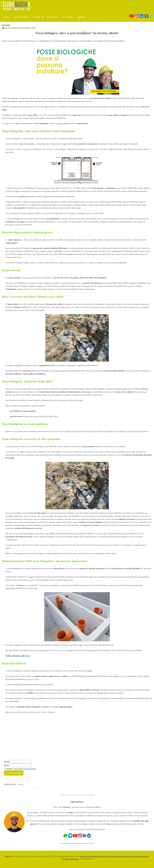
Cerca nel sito (10, 784)
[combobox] (28, 784)
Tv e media (68, 17)
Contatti (81, 17)
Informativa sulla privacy (25, 769)
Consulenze (53, 17)
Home (6, 17)
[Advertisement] (22, 737)
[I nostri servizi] (28, 17)
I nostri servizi (20, 17)
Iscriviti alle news (14, 773)
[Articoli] (42, 17)
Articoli (37, 17)
